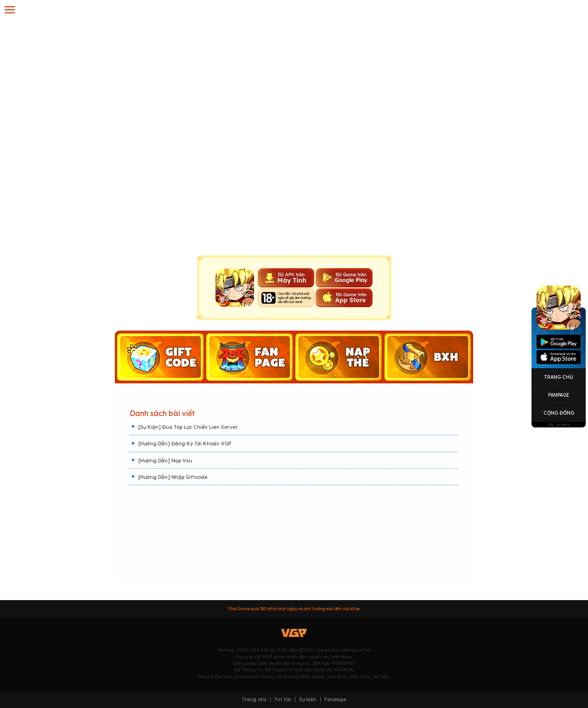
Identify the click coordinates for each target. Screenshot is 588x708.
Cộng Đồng (559, 413)
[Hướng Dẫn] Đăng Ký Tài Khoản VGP (185, 444)
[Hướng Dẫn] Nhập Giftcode (173, 477)
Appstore (559, 357)
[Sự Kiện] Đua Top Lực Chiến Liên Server (188, 427)
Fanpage (559, 395)
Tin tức (283, 700)
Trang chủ (254, 700)
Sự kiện (308, 700)
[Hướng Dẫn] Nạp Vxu (165, 461)
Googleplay (559, 342)
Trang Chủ (559, 377)
